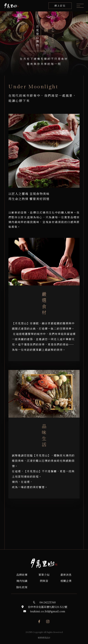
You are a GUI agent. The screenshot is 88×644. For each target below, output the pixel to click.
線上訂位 (60, 6)
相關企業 (66, 581)
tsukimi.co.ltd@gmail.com (48, 611)
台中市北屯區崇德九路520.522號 (48, 607)
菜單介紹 (44, 575)
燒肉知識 (22, 581)
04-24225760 (48, 602)
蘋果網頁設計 (44, 638)
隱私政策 (22, 587)
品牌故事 (22, 575)
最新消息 (66, 575)
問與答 (44, 581)
